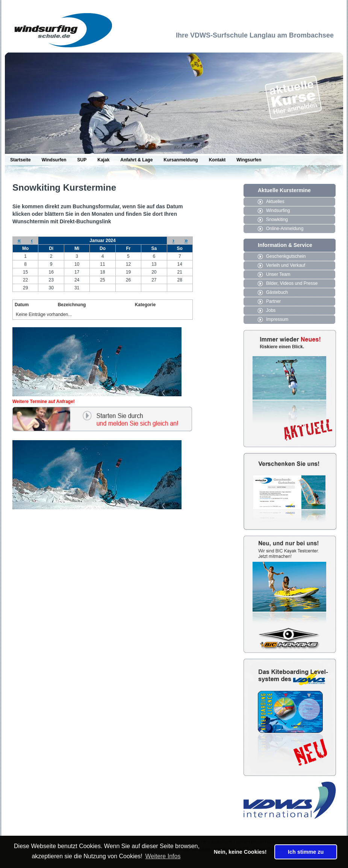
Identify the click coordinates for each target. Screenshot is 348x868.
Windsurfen (54, 160)
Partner (273, 301)
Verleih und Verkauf (286, 265)
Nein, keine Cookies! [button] (240, 852)
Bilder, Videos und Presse (292, 283)
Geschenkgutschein (286, 256)
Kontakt (217, 160)
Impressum (277, 319)
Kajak (103, 160)
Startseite (20, 160)
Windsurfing (278, 211)
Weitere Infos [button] (163, 856)
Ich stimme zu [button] (306, 852)
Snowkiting (277, 220)
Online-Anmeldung (285, 229)
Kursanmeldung (181, 160)
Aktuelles (275, 202)
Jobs (271, 310)
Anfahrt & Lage (136, 160)
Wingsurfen (249, 160)
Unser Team (278, 274)
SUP (82, 160)
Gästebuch (277, 292)
